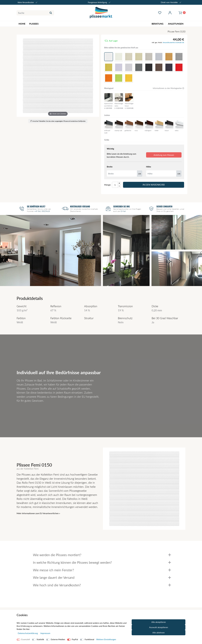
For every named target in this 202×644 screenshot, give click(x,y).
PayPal (75, 639)
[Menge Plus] (119, 183)
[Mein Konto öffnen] (170, 13)
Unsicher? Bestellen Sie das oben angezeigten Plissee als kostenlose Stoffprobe (58, 121)
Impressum (45, 633)
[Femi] (58, 76)
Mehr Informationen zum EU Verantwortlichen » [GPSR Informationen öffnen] (38, 513)
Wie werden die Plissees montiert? (102, 555)
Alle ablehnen (159, 632)
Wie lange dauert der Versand (102, 577)
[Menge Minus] (119, 186)
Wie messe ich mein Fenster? (102, 570)
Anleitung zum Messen (164, 155)
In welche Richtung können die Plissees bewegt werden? (102, 562)
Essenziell (26, 639)
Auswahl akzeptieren (159, 627)
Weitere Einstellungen (106, 639)
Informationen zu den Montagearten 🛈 (168, 88)
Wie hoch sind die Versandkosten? (102, 585)
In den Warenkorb (154, 185)
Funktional (89, 639)
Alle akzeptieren (159, 622)
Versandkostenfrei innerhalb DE (173, 42)
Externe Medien (58, 639)
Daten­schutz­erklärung (28, 633)
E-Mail (123, 211)
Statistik (40, 639)
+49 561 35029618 (42, 211)
